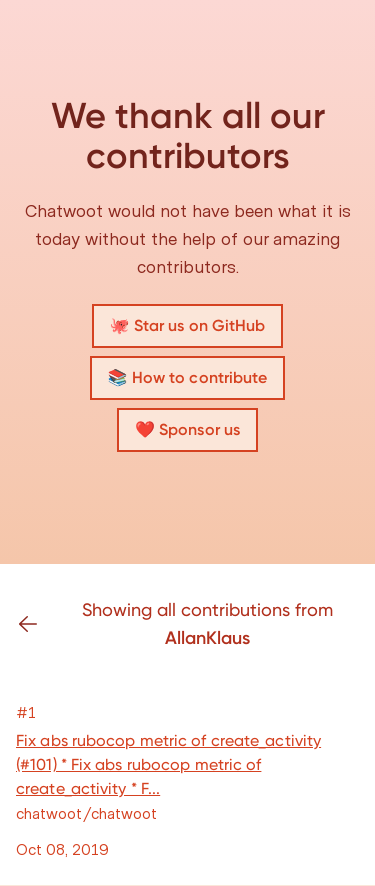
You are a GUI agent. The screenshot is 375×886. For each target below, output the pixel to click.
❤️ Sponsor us (187, 429)
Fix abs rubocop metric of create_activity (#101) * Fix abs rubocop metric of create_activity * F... (168, 764)
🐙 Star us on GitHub (188, 325)
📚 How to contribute (188, 377)
